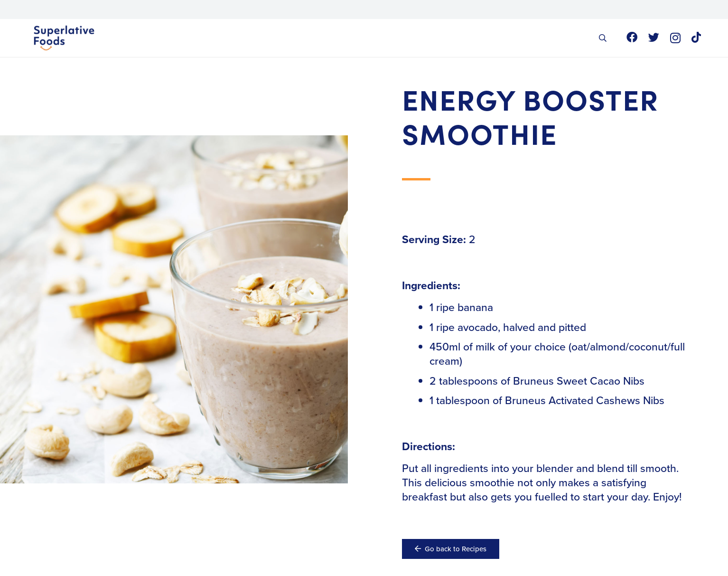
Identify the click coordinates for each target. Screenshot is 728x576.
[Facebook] (632, 37)
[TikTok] (696, 37)
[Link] (64, 38)
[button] (602, 38)
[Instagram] (675, 38)
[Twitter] (654, 37)
